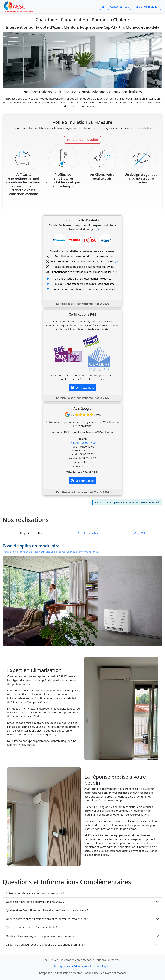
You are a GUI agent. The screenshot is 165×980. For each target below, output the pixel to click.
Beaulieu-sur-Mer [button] (88, 533)
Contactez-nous (119, 7)
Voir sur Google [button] (82, 480)
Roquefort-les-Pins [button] (31, 533)
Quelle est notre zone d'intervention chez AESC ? (35, 902)
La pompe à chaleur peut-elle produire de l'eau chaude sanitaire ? (45, 945)
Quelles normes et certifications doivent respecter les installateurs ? (47, 919)
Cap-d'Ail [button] (139, 533)
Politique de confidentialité (70, 966)
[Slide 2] (80, 84)
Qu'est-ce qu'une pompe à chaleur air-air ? (31, 927)
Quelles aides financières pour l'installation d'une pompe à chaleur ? (47, 910)
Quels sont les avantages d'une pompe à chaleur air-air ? (40, 936)
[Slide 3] (85, 84)
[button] (15, 60)
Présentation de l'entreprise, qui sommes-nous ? (35, 893)
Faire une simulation (147, 7)
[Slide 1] (74, 84)
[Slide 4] (91, 84)
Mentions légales (101, 966)
